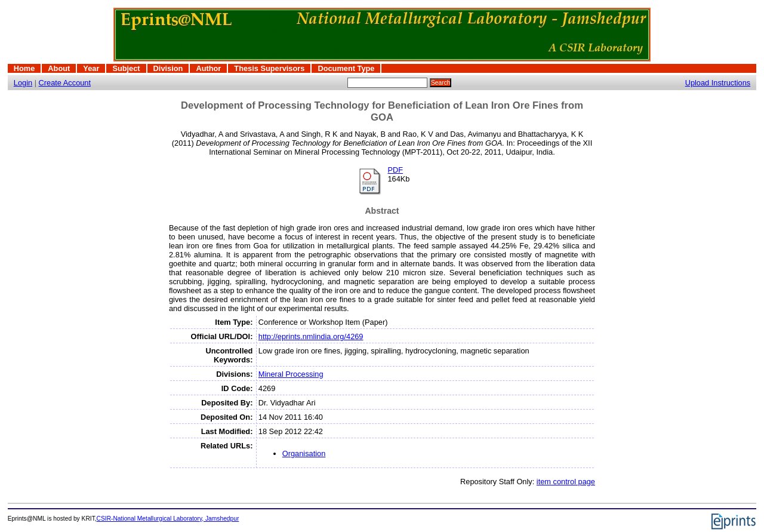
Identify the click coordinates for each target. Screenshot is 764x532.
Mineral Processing (291, 374)
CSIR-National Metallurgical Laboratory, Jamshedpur (168, 519)
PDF (395, 170)
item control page (566, 482)
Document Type (346, 68)
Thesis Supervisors (269, 68)
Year (91, 68)
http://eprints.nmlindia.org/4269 (311, 336)
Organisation (304, 453)
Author (208, 68)
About (59, 68)
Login (23, 83)
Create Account (65, 83)
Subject (126, 68)
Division (168, 68)
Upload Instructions (718, 83)
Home (24, 68)
